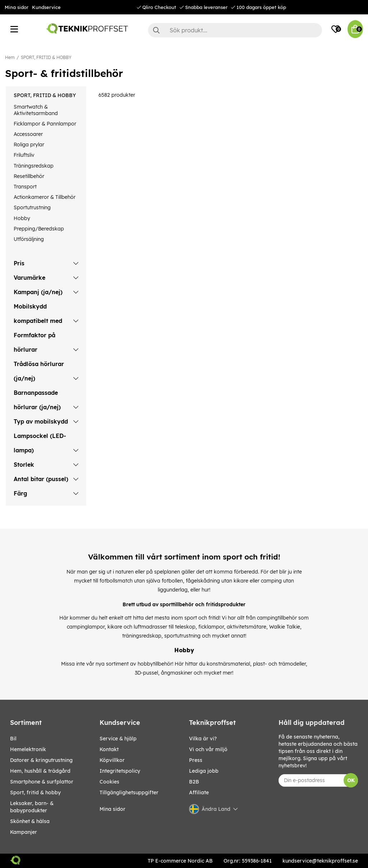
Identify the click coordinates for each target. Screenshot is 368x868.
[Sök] (235, 30)
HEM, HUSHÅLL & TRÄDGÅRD (40, 771)
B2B (194, 782)
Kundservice (46, 7)
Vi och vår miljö (208, 749)
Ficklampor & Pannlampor (45, 124)
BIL (13, 739)
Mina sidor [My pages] (112, 809)
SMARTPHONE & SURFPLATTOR (42, 782)
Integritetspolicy (120, 771)
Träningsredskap (34, 166)
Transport (25, 187)
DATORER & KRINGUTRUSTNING (41, 760)
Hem (10, 57)
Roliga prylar (29, 145)
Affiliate (199, 792)
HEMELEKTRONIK (28, 749)
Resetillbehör (29, 176)
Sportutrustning (32, 207)
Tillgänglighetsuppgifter (129, 792)
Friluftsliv (24, 155)
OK (351, 780)
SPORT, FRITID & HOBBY (46, 57)
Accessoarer (28, 134)
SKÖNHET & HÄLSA (30, 821)
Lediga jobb (204, 771)
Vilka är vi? (203, 739)
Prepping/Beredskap (39, 229)
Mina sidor (17, 7)
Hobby (22, 218)
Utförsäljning (29, 239)
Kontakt (109, 749)
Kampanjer (24, 832)
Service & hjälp (118, 739)
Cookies (109, 782)
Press (196, 760)
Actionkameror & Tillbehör (45, 197)
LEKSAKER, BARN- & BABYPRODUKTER (32, 807)
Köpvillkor (112, 760)
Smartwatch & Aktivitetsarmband (36, 110)
